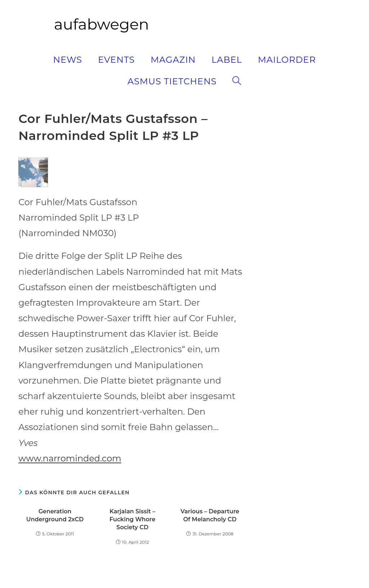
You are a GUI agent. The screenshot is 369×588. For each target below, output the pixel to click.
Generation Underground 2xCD (55, 515)
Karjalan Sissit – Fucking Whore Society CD (132, 520)
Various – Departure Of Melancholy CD (210, 515)
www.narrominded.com (70, 458)
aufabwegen (102, 24)
